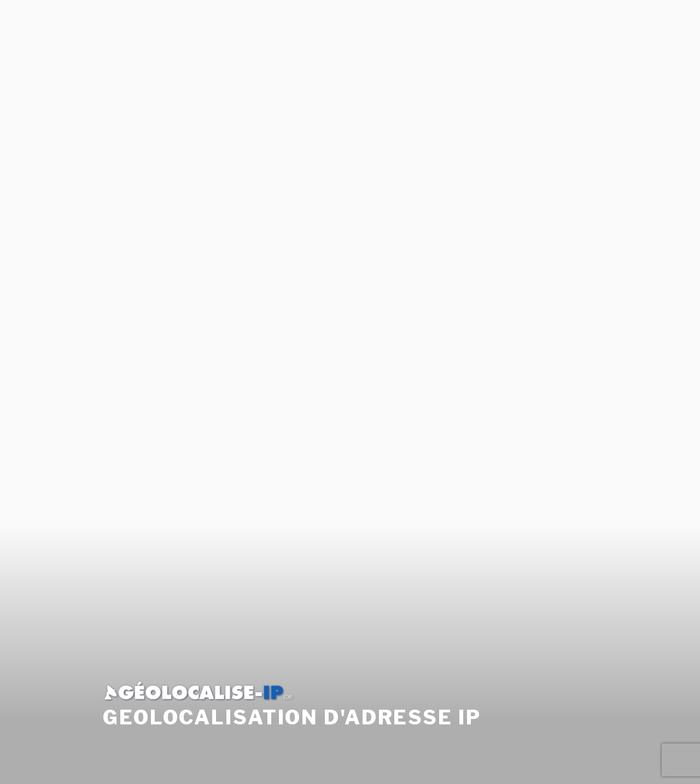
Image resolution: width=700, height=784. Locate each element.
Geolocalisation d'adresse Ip (292, 707)
